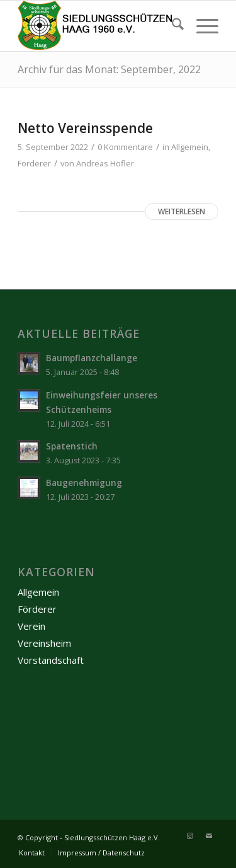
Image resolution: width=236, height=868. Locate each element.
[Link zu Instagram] (190, 836)
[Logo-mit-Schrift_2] (98, 26)
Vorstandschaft (51, 660)
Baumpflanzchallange (92, 358)
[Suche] (171, 26)
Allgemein (190, 147)
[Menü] (201, 26)
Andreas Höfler (105, 163)
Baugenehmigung (84, 483)
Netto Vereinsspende (85, 128)
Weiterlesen (182, 211)
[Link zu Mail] (209, 836)
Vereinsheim (44, 643)
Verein (31, 626)
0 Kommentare (125, 147)
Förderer (34, 163)
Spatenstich (72, 446)
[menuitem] (171, 26)
